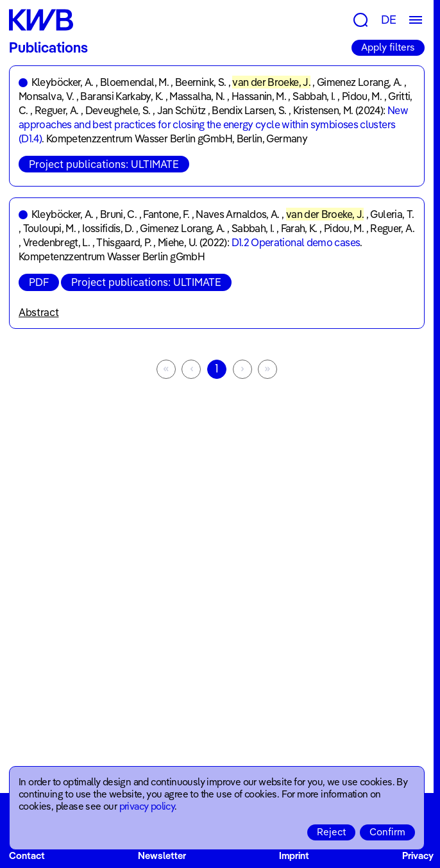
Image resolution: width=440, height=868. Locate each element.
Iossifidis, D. (108, 228)
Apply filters (388, 47)
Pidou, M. (362, 96)
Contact (27, 855)
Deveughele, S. (118, 110)
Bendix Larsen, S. (249, 110)
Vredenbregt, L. (56, 242)
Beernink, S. (200, 82)
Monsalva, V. (46, 96)
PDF (39, 282)
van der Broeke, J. (271, 82)
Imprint (294, 855)
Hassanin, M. (259, 96)
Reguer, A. (57, 110)
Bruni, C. (118, 214)
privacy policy (147, 806)
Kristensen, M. (323, 110)
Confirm (387, 832)
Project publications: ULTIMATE (104, 164)
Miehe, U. (177, 242)
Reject (331, 832)
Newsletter (162, 855)
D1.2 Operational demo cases (296, 242)
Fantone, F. (166, 214)
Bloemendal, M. (134, 82)
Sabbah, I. (314, 96)
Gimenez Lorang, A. (359, 82)
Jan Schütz (182, 110)
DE (389, 20)
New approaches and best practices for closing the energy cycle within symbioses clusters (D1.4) (213, 124)
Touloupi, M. (49, 228)
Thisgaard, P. (124, 242)
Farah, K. (299, 228)
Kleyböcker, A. (63, 82)
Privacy (418, 855)
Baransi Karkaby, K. (122, 96)
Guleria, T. (392, 214)
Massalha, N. (197, 96)
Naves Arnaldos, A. (237, 214)
